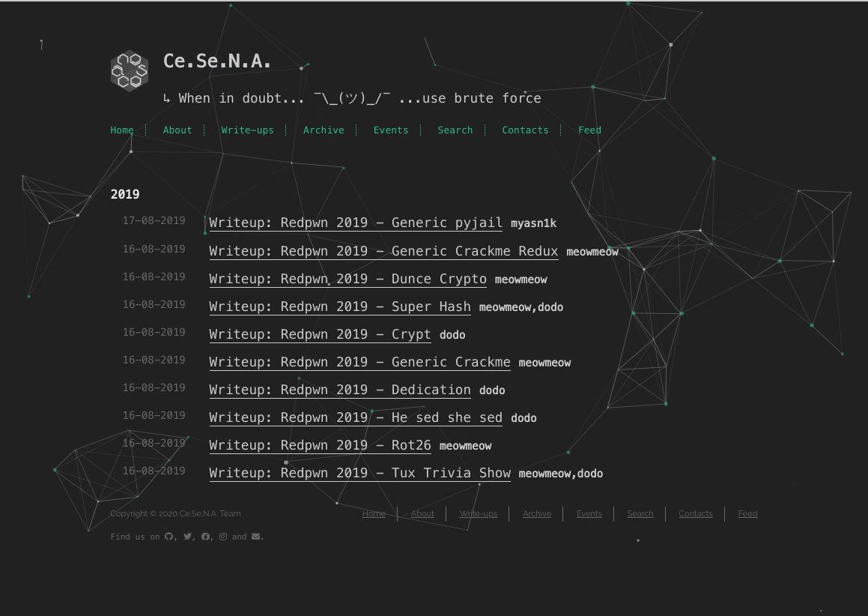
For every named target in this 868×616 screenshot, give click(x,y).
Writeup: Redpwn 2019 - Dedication (341, 390)
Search (456, 130)
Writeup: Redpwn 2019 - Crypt (321, 335)
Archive (324, 130)
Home (122, 130)
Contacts (525, 130)
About (178, 130)
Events (391, 130)
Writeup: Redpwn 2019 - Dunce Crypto (349, 280)
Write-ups (248, 130)
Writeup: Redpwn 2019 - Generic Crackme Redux (384, 252)
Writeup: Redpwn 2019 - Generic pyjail (356, 223)
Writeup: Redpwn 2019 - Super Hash (341, 307)
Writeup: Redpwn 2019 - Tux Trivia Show (361, 474)
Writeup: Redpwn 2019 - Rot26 (321, 446)
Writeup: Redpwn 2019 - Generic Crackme (361, 363)
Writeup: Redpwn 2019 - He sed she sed (356, 418)
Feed (590, 130)
